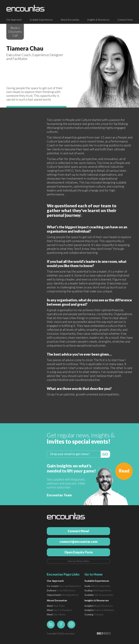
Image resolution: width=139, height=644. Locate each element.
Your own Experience (64, 586)
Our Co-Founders (59, 610)
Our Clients (56, 614)
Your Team (56, 606)
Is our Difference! (61, 590)
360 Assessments (99, 595)
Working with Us (63, 595)
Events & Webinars (99, 610)
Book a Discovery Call (15, 31)
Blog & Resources (99, 606)
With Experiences (98, 590)
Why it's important (97, 586)
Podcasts (94, 614)
